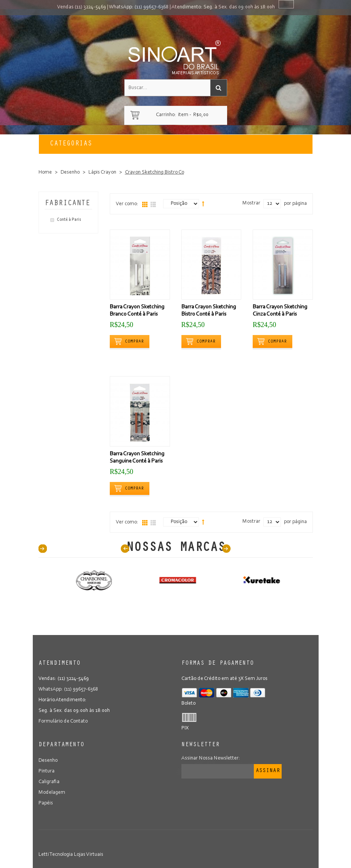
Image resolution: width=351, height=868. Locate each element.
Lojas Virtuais (89, 855)
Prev (125, 549)
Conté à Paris (69, 220)
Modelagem (52, 793)
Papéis (46, 803)
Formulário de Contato (63, 721)
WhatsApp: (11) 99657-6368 (139, 7)
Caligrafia (49, 782)
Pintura (46, 771)
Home (45, 172)
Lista (153, 204)
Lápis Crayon (102, 172)
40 (43, 549)
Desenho (70, 172)
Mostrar (251, 203)
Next (226, 549)
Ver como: (127, 204)
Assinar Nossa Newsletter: (211, 758)
